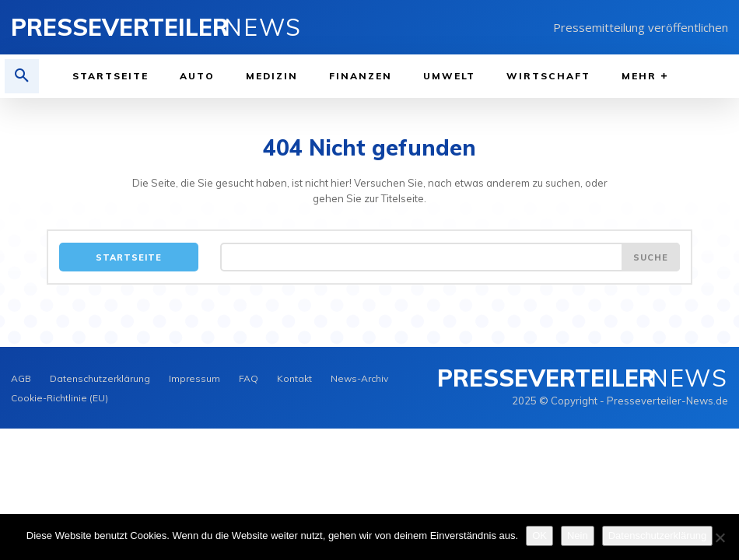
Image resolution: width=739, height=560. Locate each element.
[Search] (651, 257)
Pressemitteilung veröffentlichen (641, 27)
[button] (22, 76)
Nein (578, 535)
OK (539, 535)
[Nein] (720, 537)
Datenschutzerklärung (657, 535)
